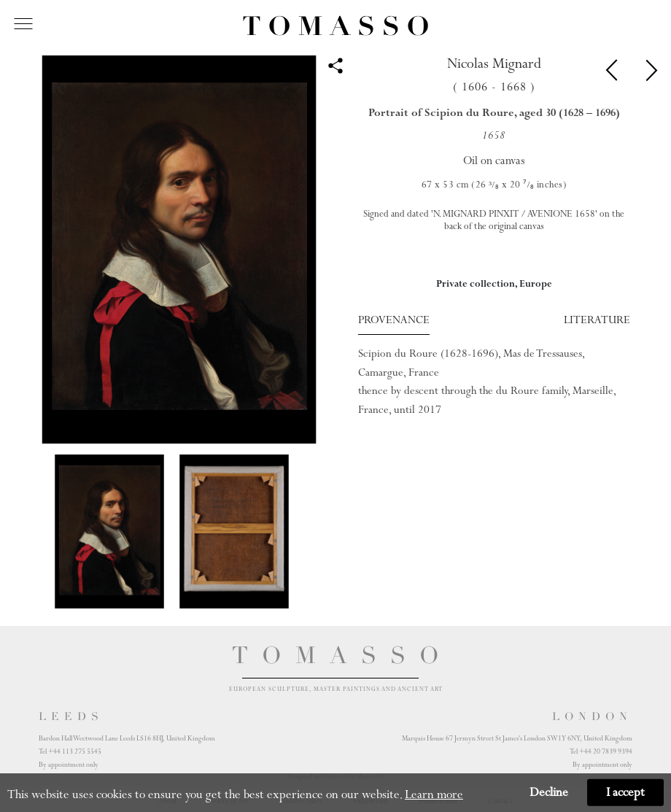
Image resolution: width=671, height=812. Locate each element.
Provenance (394, 320)
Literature (597, 320)
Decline (549, 792)
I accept (625, 792)
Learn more (434, 794)
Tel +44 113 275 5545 (70, 751)
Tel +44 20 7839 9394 (601, 751)
